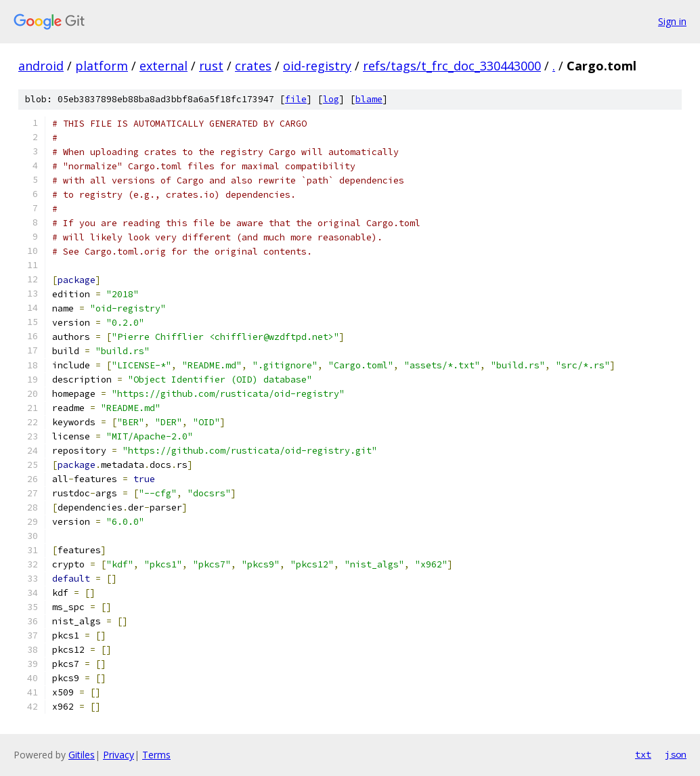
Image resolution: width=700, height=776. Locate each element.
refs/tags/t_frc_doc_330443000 (452, 66)
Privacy (118, 755)
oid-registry (317, 66)
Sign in (672, 21)
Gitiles (82, 755)
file (296, 99)
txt (643, 754)
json (676, 754)
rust (211, 66)
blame (369, 99)
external (163, 66)
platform (102, 66)
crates (253, 66)
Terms (156, 755)
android (41, 66)
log (331, 99)
